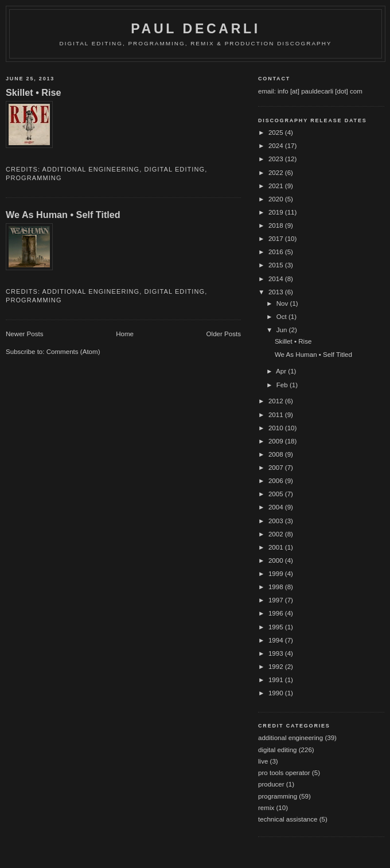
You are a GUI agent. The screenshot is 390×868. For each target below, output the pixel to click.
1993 (277, 653)
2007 (277, 468)
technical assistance (288, 819)
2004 (277, 507)
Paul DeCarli (196, 29)
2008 (277, 454)
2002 (277, 534)
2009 (277, 441)
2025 (277, 133)
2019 (277, 212)
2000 (277, 560)
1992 (277, 667)
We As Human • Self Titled (63, 215)
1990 (277, 693)
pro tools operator (284, 773)
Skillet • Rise (34, 92)
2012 (277, 401)
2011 (277, 415)
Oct (282, 317)
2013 (277, 292)
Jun (283, 330)
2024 (277, 146)
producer (271, 784)
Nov (283, 303)
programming (34, 178)
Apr (282, 371)
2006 (277, 481)
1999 (277, 574)
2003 (277, 521)
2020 (277, 199)
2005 (277, 494)
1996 (277, 613)
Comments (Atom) (73, 352)
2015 (277, 265)
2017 (277, 239)
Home (125, 334)
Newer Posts (25, 334)
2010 (277, 428)
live (263, 761)
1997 (277, 600)
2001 (277, 547)
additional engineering (91, 169)
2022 (277, 173)
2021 (277, 186)
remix (266, 808)
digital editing (175, 169)
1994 (277, 640)
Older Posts (224, 334)
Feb (283, 385)
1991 (277, 680)
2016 (277, 252)
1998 (277, 587)
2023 (277, 159)
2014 (277, 279)
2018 (277, 225)
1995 (277, 627)
